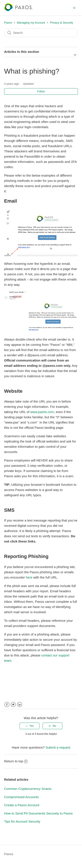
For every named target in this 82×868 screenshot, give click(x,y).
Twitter (13, 705)
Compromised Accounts (21, 797)
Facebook (7, 705)
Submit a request (58, 747)
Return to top (16, 761)
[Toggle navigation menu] (74, 8)
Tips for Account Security (22, 821)
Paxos (8, 23)
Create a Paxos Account (22, 805)
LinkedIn (20, 705)
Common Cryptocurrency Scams (28, 789)
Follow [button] (41, 91)
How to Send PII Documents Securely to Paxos (38, 813)
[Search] (41, 33)
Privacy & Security (61, 23)
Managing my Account (31, 23)
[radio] (30, 726)
